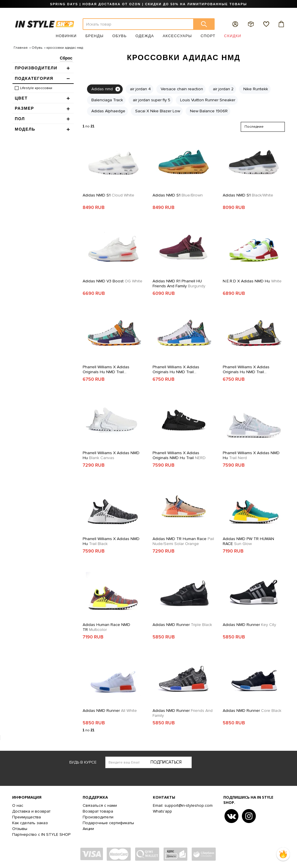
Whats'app (162, 811)
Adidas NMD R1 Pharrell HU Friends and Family (179, 284)
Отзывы (20, 829)
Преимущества (27, 817)
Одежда (145, 36)
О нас (18, 805)
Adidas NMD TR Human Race (183, 541)
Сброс (66, 58)
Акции (88, 829)
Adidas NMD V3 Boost (113, 281)
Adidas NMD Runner (182, 625)
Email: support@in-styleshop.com (183, 805)
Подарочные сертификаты (108, 823)
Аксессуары (177, 36)
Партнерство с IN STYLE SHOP (41, 834)
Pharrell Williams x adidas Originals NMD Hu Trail (179, 455)
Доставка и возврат (31, 811)
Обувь (119, 36)
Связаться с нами (100, 805)
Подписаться (166, 762)
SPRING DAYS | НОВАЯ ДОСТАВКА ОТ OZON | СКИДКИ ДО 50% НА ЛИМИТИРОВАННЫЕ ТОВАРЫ (148, 4)
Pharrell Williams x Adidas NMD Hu (111, 455)
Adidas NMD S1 (108, 195)
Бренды (94, 36)
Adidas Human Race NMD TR (106, 627)
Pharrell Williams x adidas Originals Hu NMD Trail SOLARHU (106, 369)
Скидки (233, 36)
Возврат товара (98, 811)
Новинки (66, 36)
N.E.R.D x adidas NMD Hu (252, 281)
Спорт (208, 36)
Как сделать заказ (30, 823)
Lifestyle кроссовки (36, 88)
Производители (98, 817)
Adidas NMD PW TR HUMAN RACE (248, 541)
